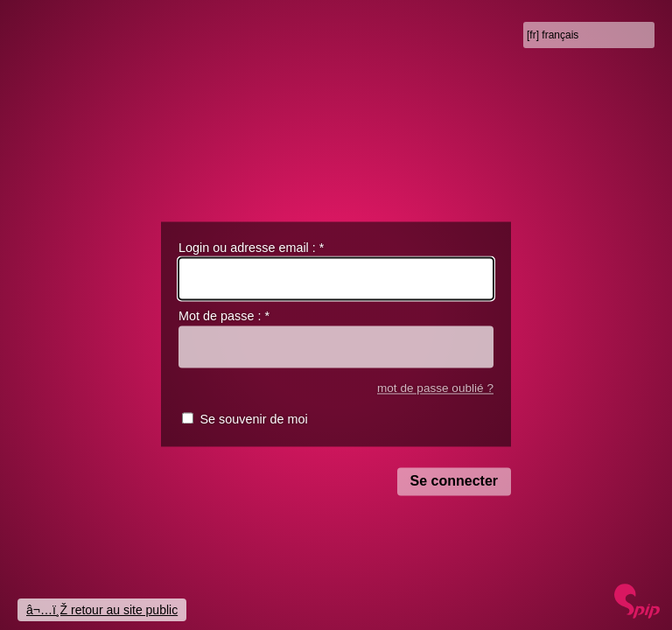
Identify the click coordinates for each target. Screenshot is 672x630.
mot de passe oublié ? (435, 388)
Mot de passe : (224, 317)
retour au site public (124, 610)
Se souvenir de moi (253, 420)
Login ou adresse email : (251, 248)
